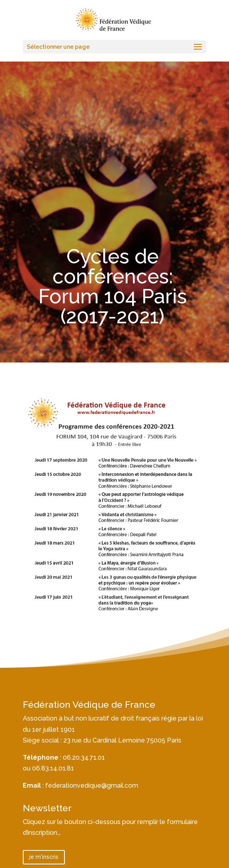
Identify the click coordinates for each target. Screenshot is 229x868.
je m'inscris (44, 857)
